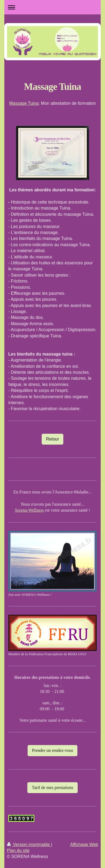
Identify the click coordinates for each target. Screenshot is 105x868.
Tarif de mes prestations (52, 788)
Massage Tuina (24, 103)
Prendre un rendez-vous (52, 750)
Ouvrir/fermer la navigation (53, 7)
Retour (52, 439)
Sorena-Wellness (29, 510)
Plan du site (18, 850)
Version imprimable (29, 845)
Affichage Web (84, 845)
